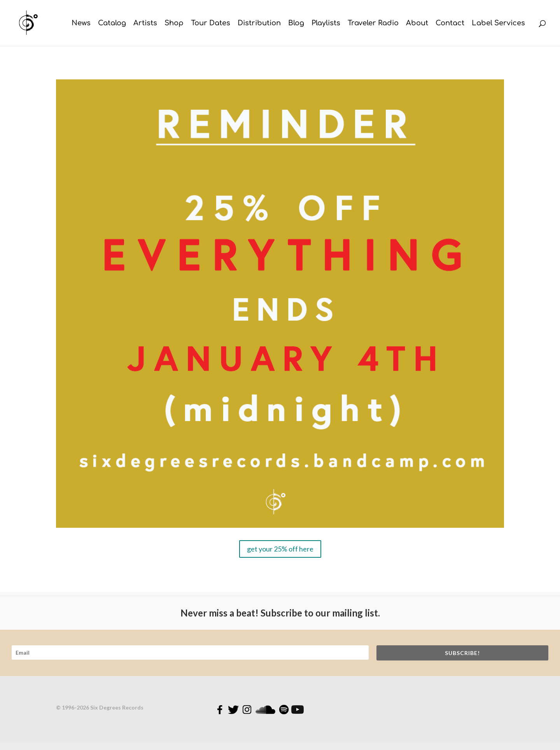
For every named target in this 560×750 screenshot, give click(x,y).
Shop (174, 24)
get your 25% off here (280, 549)
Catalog (112, 24)
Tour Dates (211, 24)
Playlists (326, 24)
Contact (450, 24)
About (417, 24)
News (81, 24)
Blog (296, 24)
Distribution (259, 24)
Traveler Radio (373, 24)
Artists (145, 24)
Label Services (498, 24)
